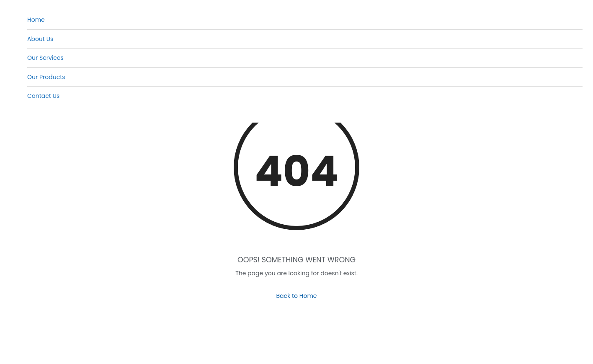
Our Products (46, 77)
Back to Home (296, 296)
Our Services (45, 58)
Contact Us (43, 96)
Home (36, 20)
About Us (40, 39)
